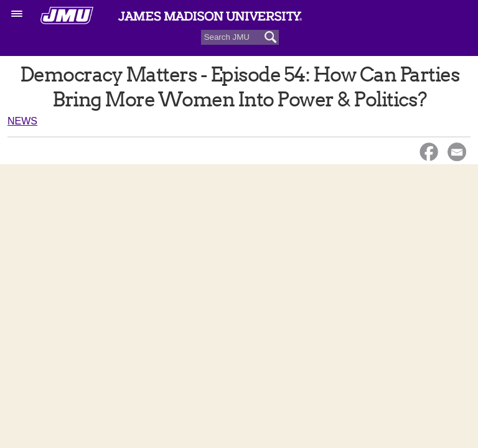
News (22, 121)
